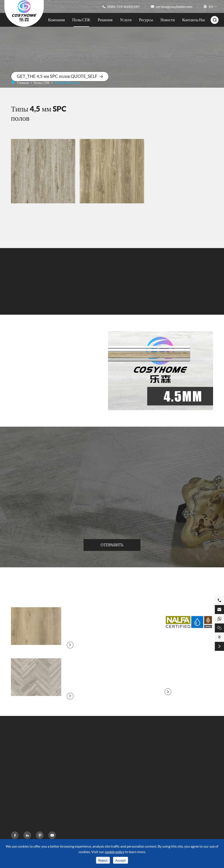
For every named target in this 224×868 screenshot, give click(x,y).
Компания (56, 20)
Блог (136, 778)
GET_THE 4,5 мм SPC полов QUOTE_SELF (60, 76)
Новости (168, 20)
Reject (103, 860)
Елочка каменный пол (83, 664)
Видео (94, 770)
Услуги (126, 20)
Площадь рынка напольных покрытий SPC (31, 793)
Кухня (69, 762)
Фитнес (70, 770)
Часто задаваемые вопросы (110, 762)
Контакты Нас (194, 20)
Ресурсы (146, 20)
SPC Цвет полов (23, 782)
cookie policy (115, 852)
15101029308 (179, 780)
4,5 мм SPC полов (67, 83)
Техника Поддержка (105, 754)
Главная (23, 83)
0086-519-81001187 (123, 6)
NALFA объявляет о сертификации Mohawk (190, 657)
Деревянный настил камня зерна (93, 613)
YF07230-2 (43, 215)
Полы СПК (81, 20)
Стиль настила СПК (26, 775)
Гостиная (71, 778)
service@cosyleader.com (174, 6)
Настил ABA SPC (24, 803)
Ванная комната (76, 754)
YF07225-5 (112, 211)
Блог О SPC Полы (112, 589)
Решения (105, 20)
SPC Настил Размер (25, 767)
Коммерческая (75, 786)
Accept (121, 860)
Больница (71, 794)
